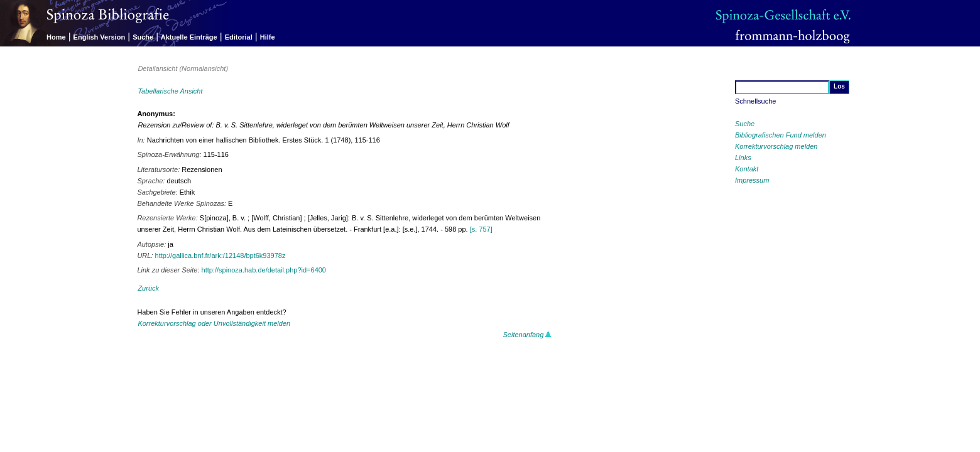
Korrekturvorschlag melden (776, 146)
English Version (100, 37)
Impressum (752, 180)
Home (56, 37)
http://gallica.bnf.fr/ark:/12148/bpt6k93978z (220, 256)
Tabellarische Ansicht (170, 91)
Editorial (239, 37)
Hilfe (268, 37)
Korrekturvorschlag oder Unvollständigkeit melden (214, 323)
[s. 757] (481, 229)
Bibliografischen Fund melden (781, 135)
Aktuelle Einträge (189, 37)
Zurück (148, 288)
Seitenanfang (528, 335)
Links (743, 158)
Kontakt (747, 169)
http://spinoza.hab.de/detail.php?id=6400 (264, 270)
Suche (143, 37)
